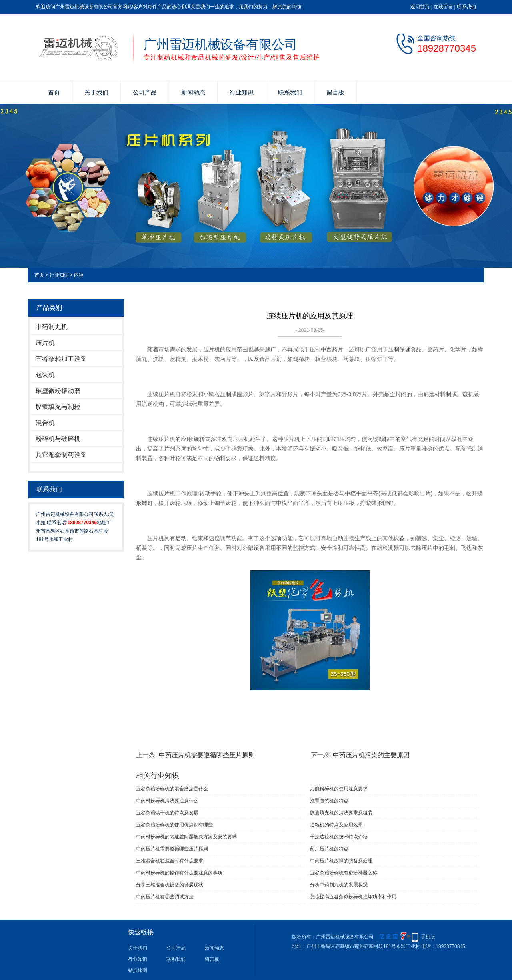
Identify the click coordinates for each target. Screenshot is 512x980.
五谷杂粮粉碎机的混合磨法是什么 (172, 789)
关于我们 (96, 92)
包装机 (45, 375)
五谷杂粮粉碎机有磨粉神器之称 (344, 873)
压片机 (45, 343)
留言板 (335, 92)
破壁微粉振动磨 (58, 391)
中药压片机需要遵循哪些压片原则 (207, 755)
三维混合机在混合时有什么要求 (170, 861)
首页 (54, 92)
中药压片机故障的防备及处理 (341, 861)
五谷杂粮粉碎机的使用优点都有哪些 (174, 825)
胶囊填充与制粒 (58, 407)
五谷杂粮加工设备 (61, 359)
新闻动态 (193, 92)
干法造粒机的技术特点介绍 (339, 837)
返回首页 (420, 7)
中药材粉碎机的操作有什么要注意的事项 (179, 873)
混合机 (45, 423)
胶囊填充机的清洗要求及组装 (341, 813)
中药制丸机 (52, 327)
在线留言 (443, 7)
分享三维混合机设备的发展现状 (170, 885)
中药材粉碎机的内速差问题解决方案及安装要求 (186, 837)
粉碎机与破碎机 (58, 439)
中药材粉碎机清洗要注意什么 (167, 801)
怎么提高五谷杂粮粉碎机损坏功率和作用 (353, 897)
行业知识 (242, 92)
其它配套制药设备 (61, 455)
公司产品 (145, 92)
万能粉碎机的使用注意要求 (339, 789)
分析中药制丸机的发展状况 (339, 885)
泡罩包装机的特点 (329, 801)
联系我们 (466, 7)
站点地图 (138, 970)
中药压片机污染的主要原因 (371, 755)
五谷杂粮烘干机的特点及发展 (167, 813)
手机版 (428, 937)
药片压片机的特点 (329, 849)
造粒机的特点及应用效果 (336, 825)
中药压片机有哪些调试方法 (165, 897)
